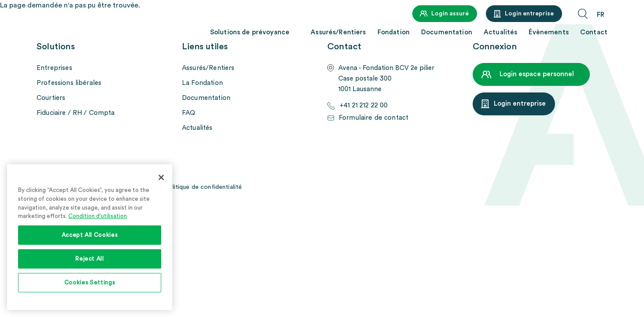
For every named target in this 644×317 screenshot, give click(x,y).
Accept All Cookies (90, 235)
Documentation (447, 32)
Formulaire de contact (373, 118)
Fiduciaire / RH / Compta (76, 113)
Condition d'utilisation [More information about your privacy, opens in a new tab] (98, 216)
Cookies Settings (90, 283)
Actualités (501, 32)
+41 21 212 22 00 (364, 105)
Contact (594, 32)
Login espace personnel (537, 74)
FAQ (189, 113)
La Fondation (202, 83)
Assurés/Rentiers (338, 32)
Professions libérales (69, 83)
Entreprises (54, 68)
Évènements (549, 32)
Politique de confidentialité (203, 187)
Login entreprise (529, 14)
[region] (90, 237)
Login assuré (450, 14)
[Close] (161, 177)
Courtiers (51, 98)
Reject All (90, 259)
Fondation (394, 32)
